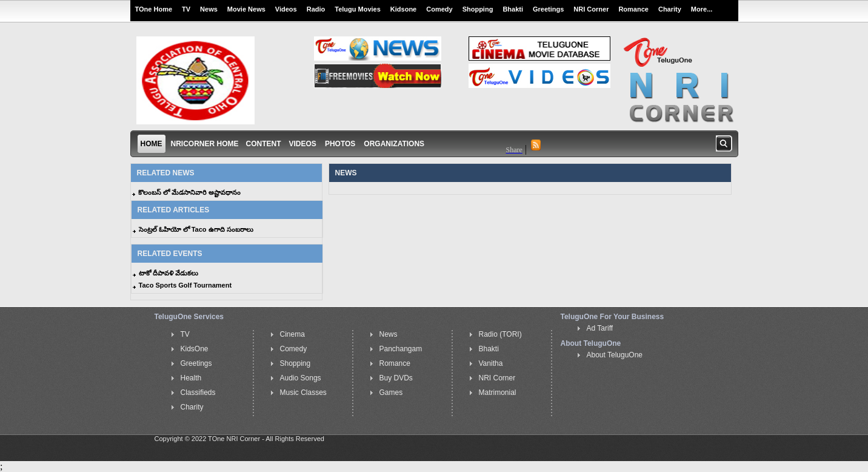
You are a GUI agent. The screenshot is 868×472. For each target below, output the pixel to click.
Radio (316, 9)
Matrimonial (498, 393)
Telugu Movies (358, 9)
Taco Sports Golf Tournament (185, 285)
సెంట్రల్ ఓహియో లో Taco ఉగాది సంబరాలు (196, 229)
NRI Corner (591, 9)
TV (186, 9)
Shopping (478, 9)
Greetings (548, 9)
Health (191, 378)
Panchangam (401, 349)
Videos (286, 9)
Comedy (439, 9)
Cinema (292, 334)
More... (702, 9)
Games (391, 393)
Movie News (246, 9)
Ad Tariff (600, 328)
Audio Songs (301, 378)
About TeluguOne (615, 355)
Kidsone (403, 9)
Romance (633, 9)
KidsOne (195, 349)
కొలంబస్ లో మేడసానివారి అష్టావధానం (189, 192)
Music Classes (303, 393)
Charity (670, 9)
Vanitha (491, 363)
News (209, 9)
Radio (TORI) (500, 334)
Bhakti (513, 9)
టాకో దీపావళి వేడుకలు (169, 273)
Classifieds (198, 393)
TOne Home (154, 9)
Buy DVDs (396, 378)
